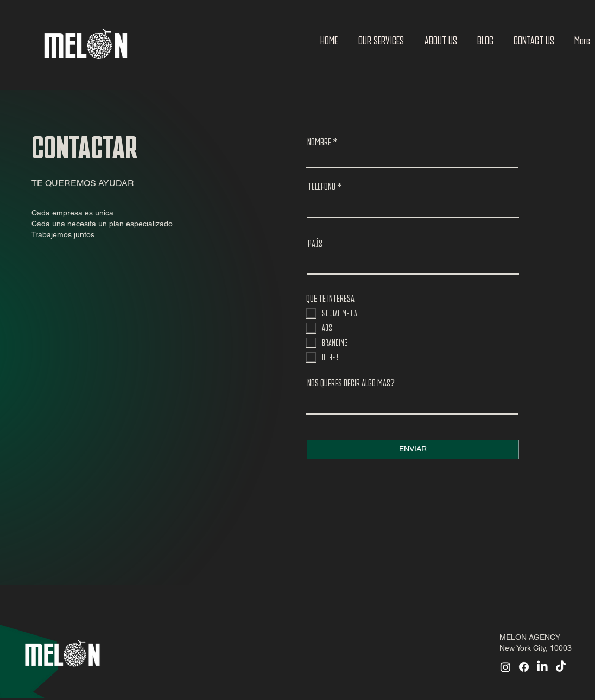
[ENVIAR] (413, 449)
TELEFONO (322, 187)
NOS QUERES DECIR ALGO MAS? (351, 383)
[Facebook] (524, 667)
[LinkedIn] (542, 667)
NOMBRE (319, 142)
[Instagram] (505, 667)
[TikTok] (561, 667)
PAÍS (315, 244)
